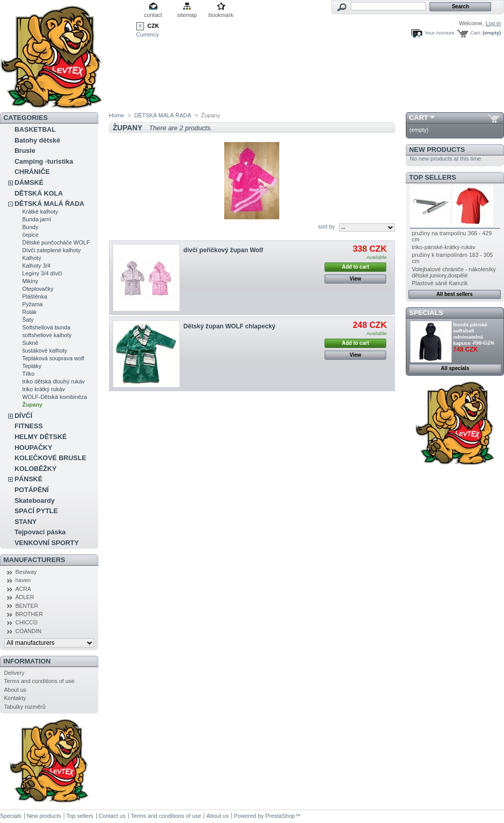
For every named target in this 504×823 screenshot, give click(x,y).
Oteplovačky (38, 289)
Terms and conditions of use (39, 681)
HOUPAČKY (33, 448)
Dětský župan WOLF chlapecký (230, 326)
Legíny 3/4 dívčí (42, 273)
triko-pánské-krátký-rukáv (444, 247)
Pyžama (32, 304)
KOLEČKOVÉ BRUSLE (50, 458)
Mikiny (30, 281)
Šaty (28, 320)
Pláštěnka (34, 296)
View (356, 279)
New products (437, 150)
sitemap (187, 15)
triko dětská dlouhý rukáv (53, 381)
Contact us (112, 816)
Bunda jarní (37, 219)
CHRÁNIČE (32, 172)
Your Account (439, 33)
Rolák (29, 312)
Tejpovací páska (40, 532)
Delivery (14, 673)
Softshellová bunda (46, 327)
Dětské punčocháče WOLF (56, 242)
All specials (455, 368)
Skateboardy (34, 501)
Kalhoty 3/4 (36, 266)
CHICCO (26, 622)
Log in (493, 23)
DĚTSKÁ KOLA (39, 193)
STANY (25, 522)
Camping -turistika (44, 161)
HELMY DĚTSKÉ (41, 437)
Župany (32, 405)
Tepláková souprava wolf (53, 358)
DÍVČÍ (23, 416)
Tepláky (32, 366)
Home (116, 115)
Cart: (475, 33)
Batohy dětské (37, 140)
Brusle (25, 151)
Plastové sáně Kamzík (440, 283)
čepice (30, 235)
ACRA (23, 589)
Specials (426, 313)
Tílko (28, 374)
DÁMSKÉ (29, 182)
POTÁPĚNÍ (31, 490)
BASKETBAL (35, 129)
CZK (154, 26)
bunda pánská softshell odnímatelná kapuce (470, 334)
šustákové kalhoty (44, 351)
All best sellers (454, 294)
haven (23, 580)
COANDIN (29, 631)
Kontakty (15, 698)
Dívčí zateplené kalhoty (51, 250)
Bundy (30, 227)
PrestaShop (280, 816)
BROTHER (29, 614)
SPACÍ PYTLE (36, 511)
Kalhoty (32, 258)
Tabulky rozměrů (25, 707)
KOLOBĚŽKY (35, 469)
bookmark (221, 15)
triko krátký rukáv (43, 389)
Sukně (30, 343)
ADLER (25, 597)
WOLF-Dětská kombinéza (55, 397)
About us (15, 690)
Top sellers (433, 177)
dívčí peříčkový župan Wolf (223, 250)
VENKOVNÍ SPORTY (47, 543)
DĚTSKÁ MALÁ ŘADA (49, 204)
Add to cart (356, 267)
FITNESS (29, 426)
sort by (326, 226)
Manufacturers (34, 560)
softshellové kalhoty (47, 335)
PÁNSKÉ (28, 479)
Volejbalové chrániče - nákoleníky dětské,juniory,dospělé (454, 272)
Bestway (26, 572)
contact (153, 15)
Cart (419, 118)
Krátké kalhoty (40, 212)
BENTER (27, 606)
